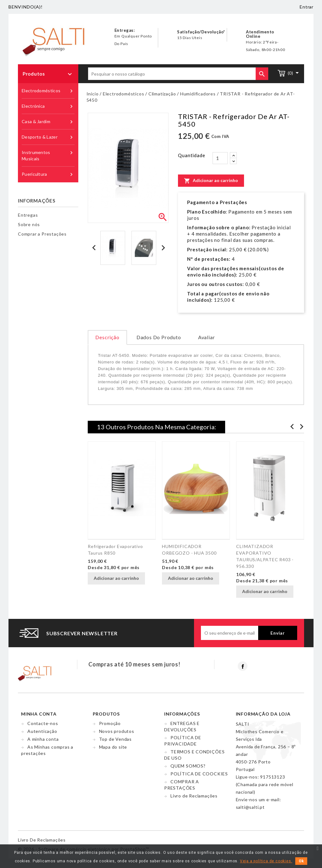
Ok (301, 861)
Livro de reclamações (42, 840)
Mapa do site (113, 747)
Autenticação (42, 731)
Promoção (110, 723)
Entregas (28, 215)
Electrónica (48, 106)
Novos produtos (117, 731)
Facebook (243, 666)
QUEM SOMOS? (188, 766)
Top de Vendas (115, 739)
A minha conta (43, 739)
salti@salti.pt (250, 807)
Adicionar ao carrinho (211, 180)
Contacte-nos (43, 723)
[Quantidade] (220, 158)
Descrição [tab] (107, 337)
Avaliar (207, 337)
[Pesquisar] (178, 74)
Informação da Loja (263, 714)
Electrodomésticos (48, 91)
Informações (37, 201)
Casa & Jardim (48, 122)
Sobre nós (29, 224)
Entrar (307, 7)
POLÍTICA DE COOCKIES (199, 774)
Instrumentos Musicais (48, 155)
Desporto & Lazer (48, 137)
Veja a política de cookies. (266, 861)
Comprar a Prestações (42, 234)
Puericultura (48, 174)
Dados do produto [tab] (159, 337)
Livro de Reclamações (194, 796)
